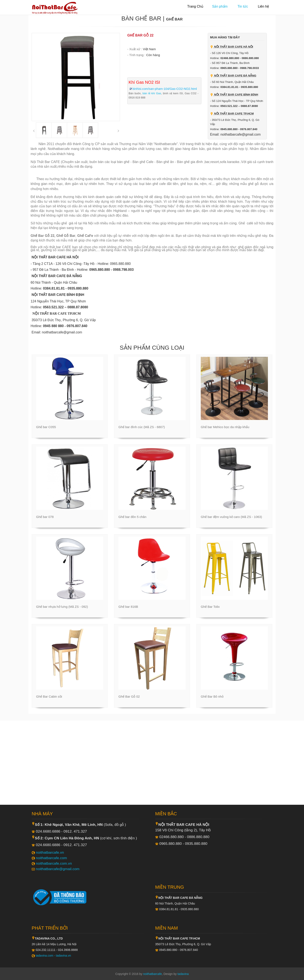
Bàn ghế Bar (141, 18)
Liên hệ (263, 6)
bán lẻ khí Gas (152, 93)
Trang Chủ (195, 6)
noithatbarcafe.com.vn (54, 863)
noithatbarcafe (153, 974)
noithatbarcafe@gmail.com (58, 869)
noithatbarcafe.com (51, 858)
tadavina (183, 974)
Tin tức (243, 6)
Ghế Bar (174, 19)
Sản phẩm (220, 6)
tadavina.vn (64, 956)
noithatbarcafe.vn (50, 852)
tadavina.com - (46, 956)
